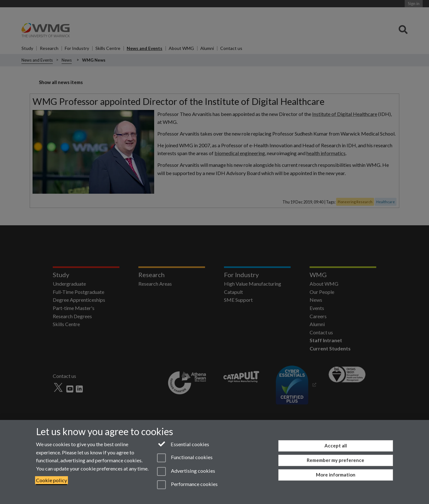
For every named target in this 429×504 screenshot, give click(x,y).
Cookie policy (51, 480)
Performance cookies (187, 485)
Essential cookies (183, 444)
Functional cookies (185, 458)
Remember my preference (335, 460)
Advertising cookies (186, 471)
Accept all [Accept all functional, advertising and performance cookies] (336, 446)
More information (336, 475)
